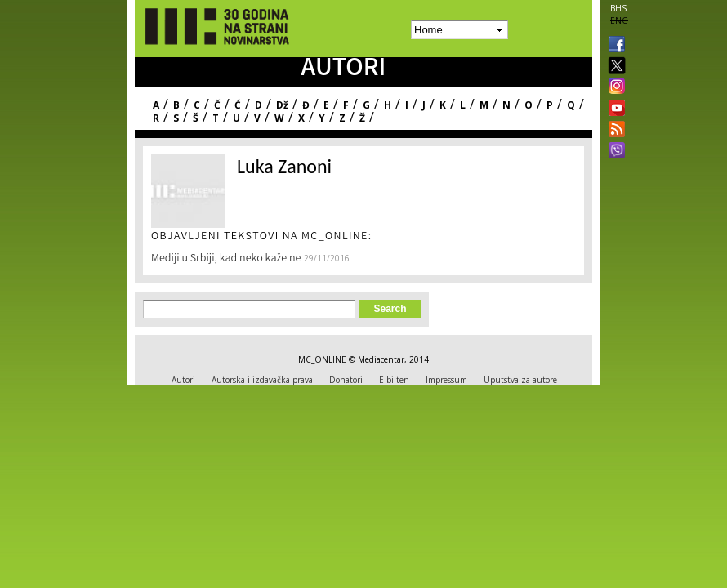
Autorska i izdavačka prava (262, 380)
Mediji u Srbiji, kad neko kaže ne (226, 259)
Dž (282, 105)
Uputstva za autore (520, 380)
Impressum (446, 380)
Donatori (346, 380)
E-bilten (394, 380)
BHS (618, 8)
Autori (183, 380)
